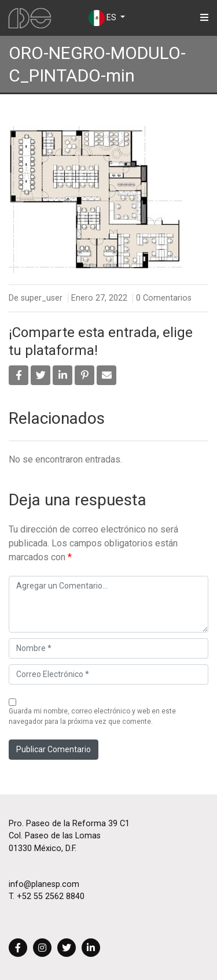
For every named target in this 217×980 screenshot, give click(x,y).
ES (103, 18)
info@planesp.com (44, 884)
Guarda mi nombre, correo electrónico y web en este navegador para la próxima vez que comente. (92, 716)
